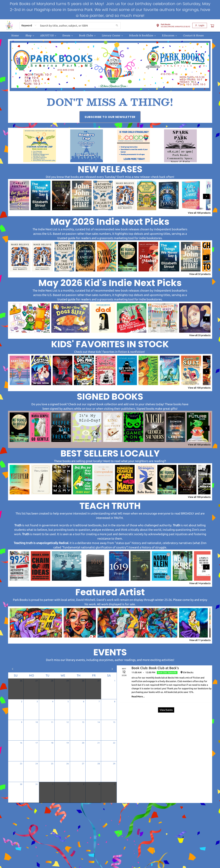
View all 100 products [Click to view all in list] (199, 213)
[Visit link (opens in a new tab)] (110, 117)
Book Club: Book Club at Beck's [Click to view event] (155, 668)
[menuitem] (15, 35)
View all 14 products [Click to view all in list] (200, 583)
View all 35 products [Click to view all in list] (200, 335)
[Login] (200, 25)
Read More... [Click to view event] (138, 696)
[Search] (117, 26)
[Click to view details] (19, 195)
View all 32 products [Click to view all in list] (200, 274)
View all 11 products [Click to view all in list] (200, 640)
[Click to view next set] (206, 196)
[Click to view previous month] (13, 669)
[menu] (110, 35)
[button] (173, 26)
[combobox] (29, 25)
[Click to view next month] (112, 669)
